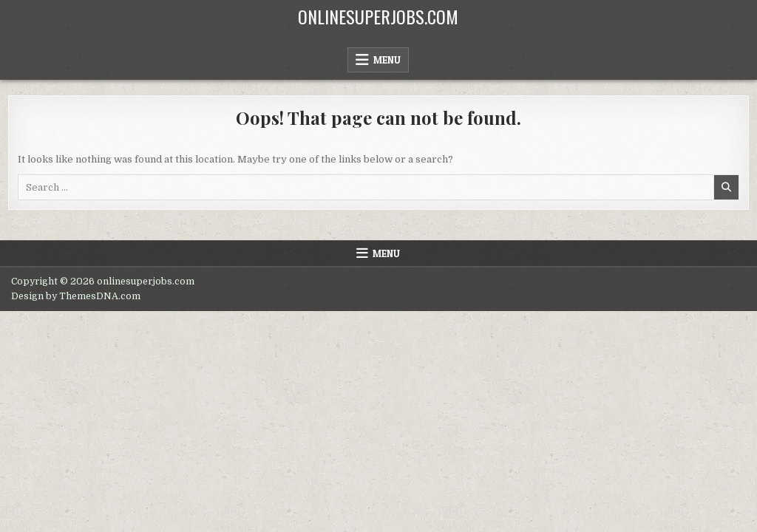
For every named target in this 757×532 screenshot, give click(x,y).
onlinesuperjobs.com (378, 16)
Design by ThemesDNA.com (76, 296)
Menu (387, 60)
